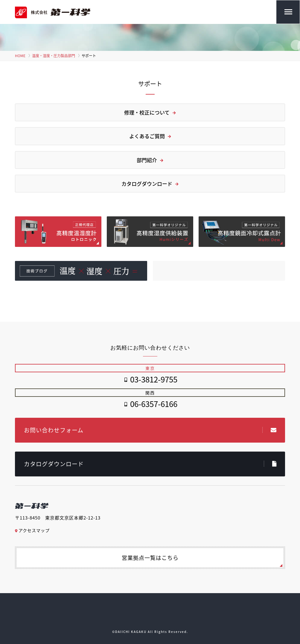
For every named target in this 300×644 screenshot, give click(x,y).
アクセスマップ (32, 530)
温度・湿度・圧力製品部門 (54, 56)
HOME (20, 56)
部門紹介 (150, 160)
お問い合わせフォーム (150, 430)
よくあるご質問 (150, 136)
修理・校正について (150, 112)
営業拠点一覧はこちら (150, 558)
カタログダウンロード (150, 184)
